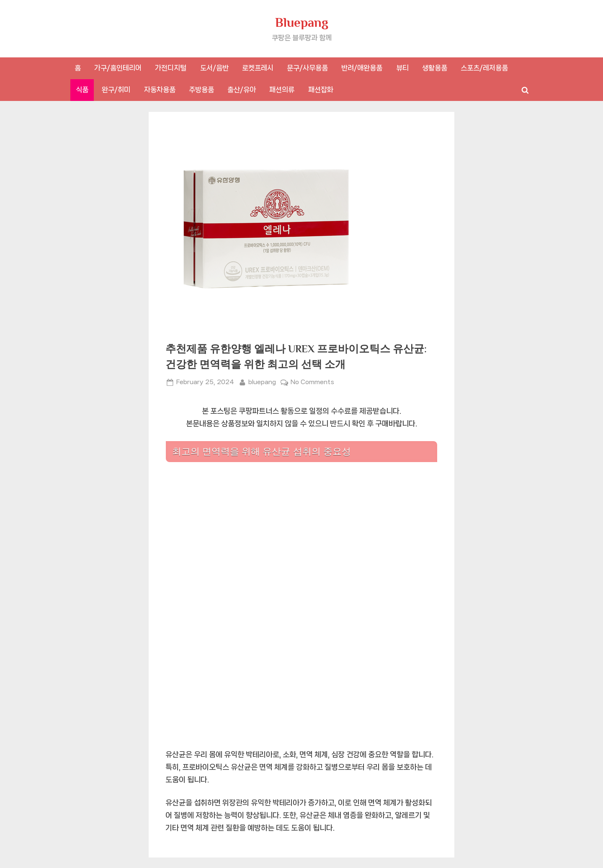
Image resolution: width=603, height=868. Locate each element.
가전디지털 (171, 68)
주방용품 (201, 90)
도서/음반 (214, 68)
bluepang (262, 381)
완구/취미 (116, 90)
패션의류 (282, 90)
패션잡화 (321, 90)
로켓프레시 (258, 68)
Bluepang (302, 22)
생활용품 (435, 68)
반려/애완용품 (362, 68)
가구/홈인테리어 (118, 68)
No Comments (312, 382)
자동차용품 (160, 90)
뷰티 (402, 68)
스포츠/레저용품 (484, 68)
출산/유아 (242, 90)
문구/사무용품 (307, 68)
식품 (82, 90)
